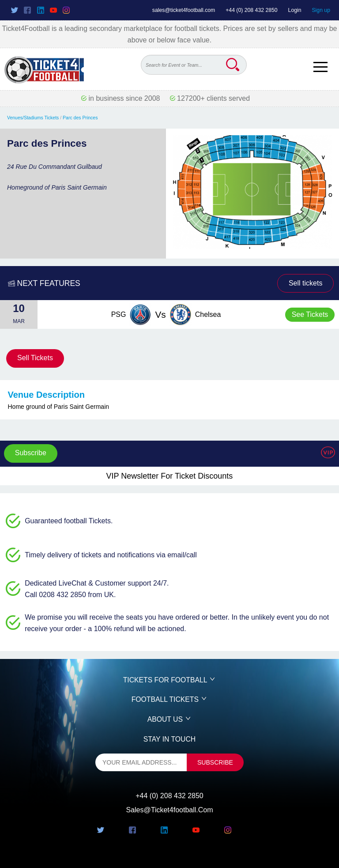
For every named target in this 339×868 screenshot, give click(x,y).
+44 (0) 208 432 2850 (252, 10)
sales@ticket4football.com (184, 10)
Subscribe (31, 453)
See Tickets (310, 314)
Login (295, 10)
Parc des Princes (80, 118)
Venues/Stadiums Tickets (33, 118)
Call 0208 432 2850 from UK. (70, 595)
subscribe (215, 762)
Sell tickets (305, 283)
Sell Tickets (35, 358)
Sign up (321, 10)
